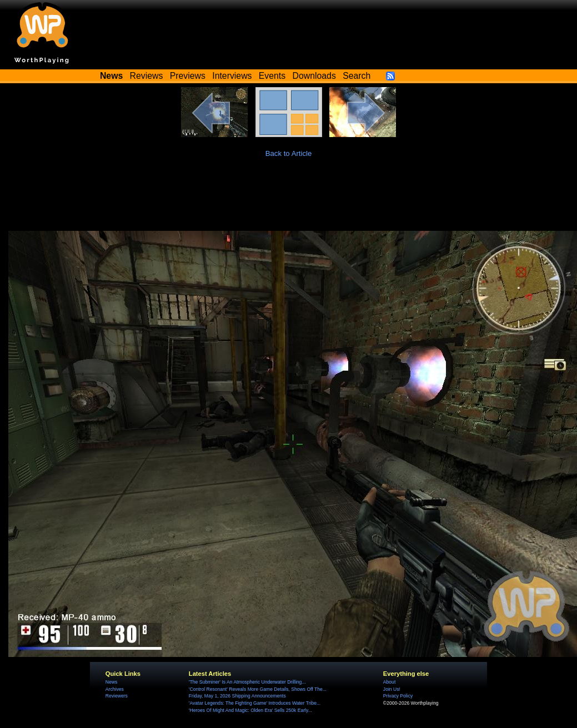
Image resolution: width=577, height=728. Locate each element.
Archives (115, 689)
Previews (188, 76)
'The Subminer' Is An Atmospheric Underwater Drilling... (247, 682)
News (111, 682)
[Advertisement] (289, 200)
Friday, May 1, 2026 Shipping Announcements (237, 696)
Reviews (147, 76)
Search (357, 76)
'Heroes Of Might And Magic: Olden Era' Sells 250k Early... (250, 710)
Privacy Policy (398, 696)
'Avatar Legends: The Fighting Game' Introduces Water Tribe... (255, 703)
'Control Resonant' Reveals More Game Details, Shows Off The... (258, 689)
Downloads (314, 76)
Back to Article (289, 153)
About (389, 682)
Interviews (232, 76)
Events (272, 76)
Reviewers (117, 696)
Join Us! (392, 689)
